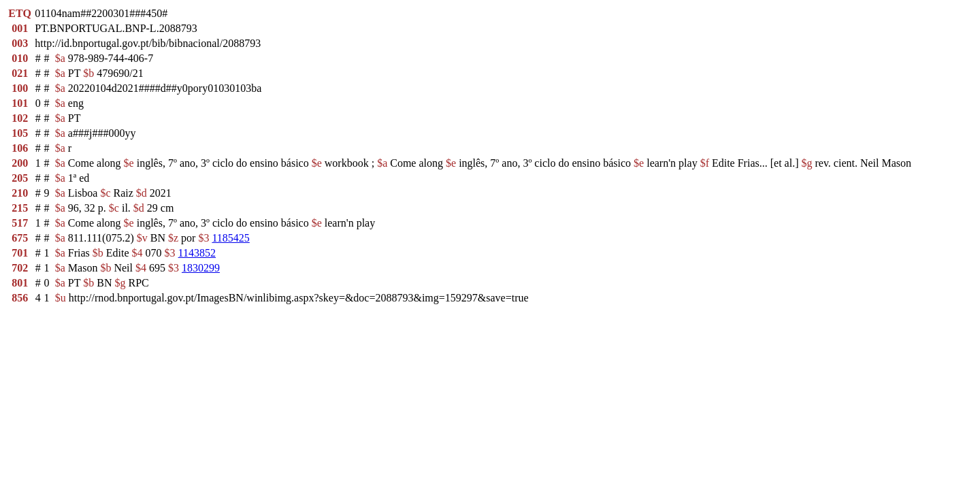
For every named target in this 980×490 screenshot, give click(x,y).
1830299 (201, 268)
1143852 (197, 253)
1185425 (230, 238)
